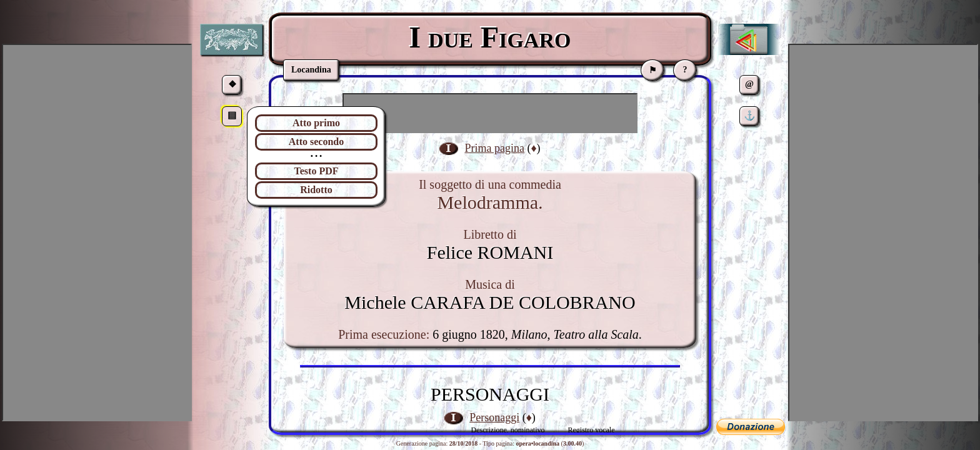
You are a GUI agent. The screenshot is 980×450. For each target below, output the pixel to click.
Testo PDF (317, 171)
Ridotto (316, 190)
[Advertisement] (490, 113)
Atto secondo (316, 142)
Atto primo (316, 123)
